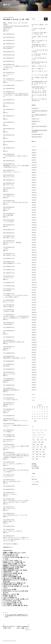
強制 (8, 616)
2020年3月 (34, 335)
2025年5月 (34, 180)
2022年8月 (34, 262)
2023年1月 (34, 250)
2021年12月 (34, 282)
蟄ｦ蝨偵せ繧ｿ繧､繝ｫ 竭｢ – (37, 137)
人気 (45, 440)
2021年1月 (34, 310)
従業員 (10, 616)
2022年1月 (34, 280)
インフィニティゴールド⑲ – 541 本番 (40, 75)
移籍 (37, 454)
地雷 (38, 445)
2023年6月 (34, 237)
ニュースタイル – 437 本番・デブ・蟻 (12, 602)
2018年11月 (34, 375)
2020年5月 (34, 330)
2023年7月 (34, 235)
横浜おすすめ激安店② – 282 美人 (11, 569)
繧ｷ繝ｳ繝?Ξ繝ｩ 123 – (36, 121)
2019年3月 (34, 365)
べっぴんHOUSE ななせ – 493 (10, 556)
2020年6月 (34, 327)
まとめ (33, 400)
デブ (42, 433)
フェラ (44, 435)
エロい (8, 615)
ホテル (42, 437)
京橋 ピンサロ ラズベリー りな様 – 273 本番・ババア (16, 599)
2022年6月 (34, 267)
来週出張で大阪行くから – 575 (10, 575)
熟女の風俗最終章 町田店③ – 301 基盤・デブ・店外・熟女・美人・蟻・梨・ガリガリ (39, 83)
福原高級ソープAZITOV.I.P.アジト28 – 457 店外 (15, 565)
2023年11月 (34, 225)
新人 (44, 449)
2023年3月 (34, 245)
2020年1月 (34, 340)
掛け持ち (15, 616)
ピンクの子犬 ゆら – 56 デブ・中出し (12, 601)
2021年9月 (34, 290)
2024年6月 (34, 207)
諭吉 (6, 617)
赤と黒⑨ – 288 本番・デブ (10, 596)
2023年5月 (34, 240)
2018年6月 (34, 382)
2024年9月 (34, 200)
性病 (37, 449)
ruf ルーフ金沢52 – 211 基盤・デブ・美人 (13, 564)
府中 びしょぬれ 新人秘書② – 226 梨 (12, 577)
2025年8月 (34, 173)
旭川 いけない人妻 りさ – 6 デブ (11, 554)
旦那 (33, 452)
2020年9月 (34, 320)
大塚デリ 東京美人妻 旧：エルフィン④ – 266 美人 (15, 570)
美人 (33, 457)
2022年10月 (34, 257)
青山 (8, 617)
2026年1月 (34, 160)
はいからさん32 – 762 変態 (10, 589)
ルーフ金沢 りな (35, 467)
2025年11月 (34, 165)
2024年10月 (34, 198)
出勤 (18, 615)
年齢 (45, 447)
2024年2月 (34, 217)
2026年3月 (34, 155)
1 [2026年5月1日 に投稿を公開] (42, 409)
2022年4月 (34, 272)
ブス (38, 437)
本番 (37, 452)
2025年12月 (34, 163)
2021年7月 (34, 295)
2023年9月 (34, 230)
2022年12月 (34, 252)
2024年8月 (34, 202)
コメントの (35, 482)
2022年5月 (34, 270)
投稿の (34, 479)
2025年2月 (34, 188)
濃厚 (23, 616)
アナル (37, 430)
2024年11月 (34, 195)
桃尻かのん (20, 616)
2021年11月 (34, 285)
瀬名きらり (26, 616)
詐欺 (33, 459)
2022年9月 (34, 260)
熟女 (43, 452)
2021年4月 (34, 302)
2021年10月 (34, 287)
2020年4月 (34, 332)
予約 (14, 615)
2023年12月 (34, 223)
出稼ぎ (34, 445)
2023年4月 (34, 242)
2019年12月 (34, 342)
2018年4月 (34, 387)
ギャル (34, 433)
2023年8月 (34, 232)
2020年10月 (34, 317)
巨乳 (42, 447)
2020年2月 (34, 337)
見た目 (44, 457)
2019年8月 (34, 352)
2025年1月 (34, 190)
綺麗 (44, 454)
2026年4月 (34, 153)
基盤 (42, 445)
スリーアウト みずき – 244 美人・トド (12, 561)
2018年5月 (34, 385)
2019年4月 (34, 362)
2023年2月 (34, 247)
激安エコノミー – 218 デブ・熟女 (11, 594)
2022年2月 (34, 277)
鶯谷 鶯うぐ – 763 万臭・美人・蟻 (39, 66)
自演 (37, 457)
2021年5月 (34, 300)
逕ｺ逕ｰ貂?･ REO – (36, 119)
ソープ (38, 433)
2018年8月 (34, 377)
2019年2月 (34, 367)
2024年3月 (34, 215)
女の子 (24, 615)
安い (6, 616)
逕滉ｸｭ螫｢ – (34, 124)
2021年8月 (34, 292)
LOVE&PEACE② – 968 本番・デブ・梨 (13, 585)
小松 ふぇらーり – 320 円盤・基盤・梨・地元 (14, 578)
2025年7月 (34, 175)
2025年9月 (34, 170)
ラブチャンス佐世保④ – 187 (10, 597)
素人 (41, 454)
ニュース (7, 613)
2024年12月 (34, 193)
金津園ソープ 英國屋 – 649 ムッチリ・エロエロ (15, 553)
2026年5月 (34, 150)
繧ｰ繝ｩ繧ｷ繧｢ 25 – (36, 108)
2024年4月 (34, 212)
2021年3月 (34, 305)
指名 (12, 616)
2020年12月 (34, 312)
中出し (34, 440)
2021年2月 (34, 307)
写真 (39, 442)
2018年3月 (34, 390)
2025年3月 (34, 185)
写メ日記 (34, 442)
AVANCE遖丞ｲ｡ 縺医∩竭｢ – (37, 134)
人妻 (42, 440)
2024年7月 (34, 205)
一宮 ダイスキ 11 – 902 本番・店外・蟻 (13, 573)
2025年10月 (34, 168)
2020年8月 (34, 322)
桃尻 (17, 616)
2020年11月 (34, 315)
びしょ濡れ (11, 615)
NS (6, 615)
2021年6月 (34, 297)
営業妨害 (21, 615)
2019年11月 (34, 345)
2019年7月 (34, 355)
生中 (33, 454)
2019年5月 (34, 360)
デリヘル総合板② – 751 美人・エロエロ (13, 604)
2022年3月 (34, 275)
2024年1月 (34, 220)
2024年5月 (34, 210)
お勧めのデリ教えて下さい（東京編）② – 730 (14, 583)
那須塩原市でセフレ (8, 547)
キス (45, 430)
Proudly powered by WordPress (9, 641)
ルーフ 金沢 (34, 465)
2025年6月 (34, 178)
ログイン (34, 477)
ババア (39, 435)
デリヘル (34, 435)
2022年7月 (34, 265)
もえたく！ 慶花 (35, 468)
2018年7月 (34, 380)
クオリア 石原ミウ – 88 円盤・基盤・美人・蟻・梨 (15, 605)
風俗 (37, 459)
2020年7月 (34, 325)
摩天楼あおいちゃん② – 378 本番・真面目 (13, 567)
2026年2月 (34, 158)
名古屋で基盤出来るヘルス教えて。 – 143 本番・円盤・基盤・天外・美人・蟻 (40, 46)
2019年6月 (34, 357)
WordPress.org (35, 484)
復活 (33, 449)
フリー (34, 437)
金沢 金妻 (34, 464)
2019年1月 (34, 370)
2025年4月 (34, 182)
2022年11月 (34, 255)
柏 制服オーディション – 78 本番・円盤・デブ (14, 562)
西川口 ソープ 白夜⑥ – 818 (37, 69)
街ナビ (7, 5)
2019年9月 (34, 350)
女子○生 (27, 615)
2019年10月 (34, 347)
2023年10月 (34, 227)
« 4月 (35, 421)
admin (12, 17)
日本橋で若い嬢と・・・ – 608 (10, 572)
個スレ (16, 615)
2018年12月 (34, 372)
